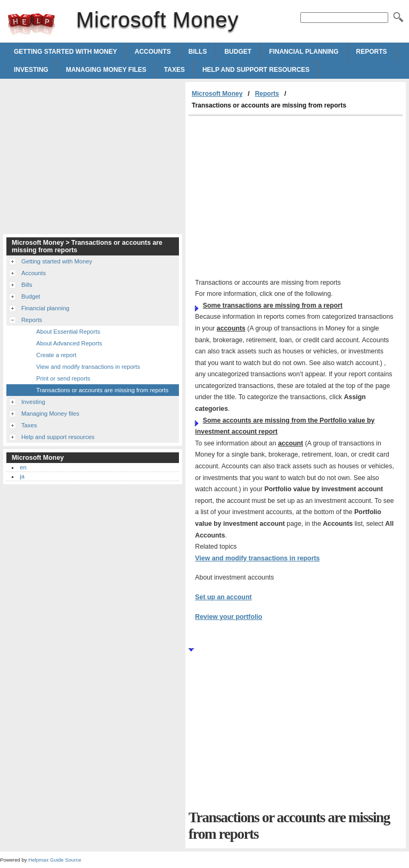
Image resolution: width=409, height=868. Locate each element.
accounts (231, 328)
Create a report (56, 355)
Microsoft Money (31, 24)
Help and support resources (256, 70)
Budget (238, 52)
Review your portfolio (228, 617)
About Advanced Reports (69, 343)
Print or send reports (63, 378)
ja (22, 476)
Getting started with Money (66, 52)
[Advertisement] (278, 196)
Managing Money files (106, 70)
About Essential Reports (68, 332)
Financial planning (304, 52)
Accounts (153, 52)
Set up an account (223, 597)
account (291, 443)
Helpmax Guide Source (55, 860)
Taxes (174, 70)
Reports (372, 52)
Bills (198, 52)
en (23, 467)
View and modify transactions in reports (257, 558)
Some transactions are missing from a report (273, 305)
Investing (31, 70)
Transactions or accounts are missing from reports (102, 390)
